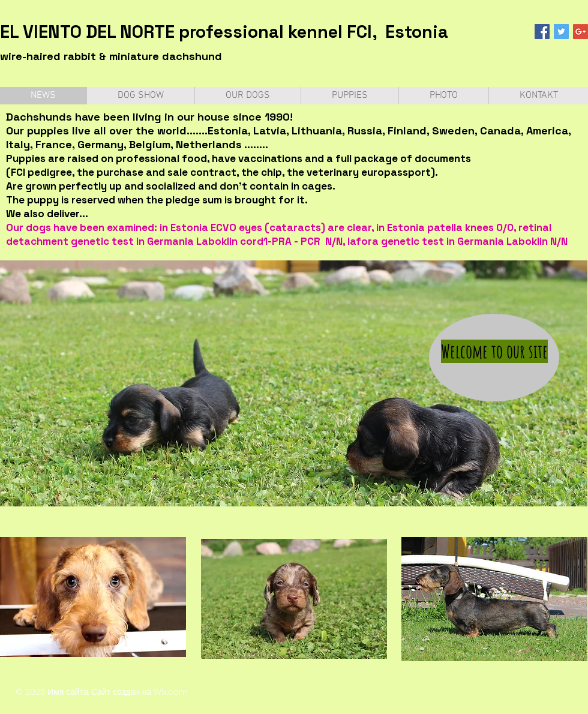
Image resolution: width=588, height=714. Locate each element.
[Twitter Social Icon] (561, 31)
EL (9, 31)
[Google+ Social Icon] (580, 31)
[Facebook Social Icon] (542, 31)
